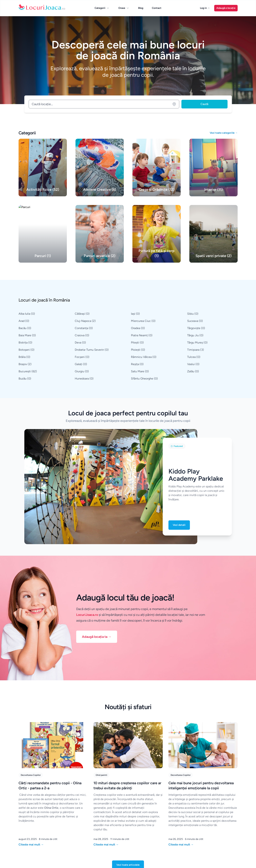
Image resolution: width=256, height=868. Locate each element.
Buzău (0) (25, 379)
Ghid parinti (101, 660)
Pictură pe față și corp (181, 831)
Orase (124, 8)
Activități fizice (177, 816)
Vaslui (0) (193, 364)
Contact (157, 8)
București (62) (28, 371)
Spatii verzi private (216, 809)
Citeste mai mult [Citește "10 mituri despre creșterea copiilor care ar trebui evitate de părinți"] (106, 729)
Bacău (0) (25, 328)
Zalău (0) (193, 371)
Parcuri (172, 809)
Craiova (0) (82, 335)
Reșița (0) (137, 364)
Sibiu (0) (193, 314)
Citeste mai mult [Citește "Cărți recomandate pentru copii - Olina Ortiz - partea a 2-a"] (31, 729)
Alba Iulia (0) (27, 314)
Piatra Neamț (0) (142, 335)
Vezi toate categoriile (224, 133)
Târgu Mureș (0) (197, 342)
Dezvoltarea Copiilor (31, 660)
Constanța (137, 809)
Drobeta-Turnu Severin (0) (92, 350)
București (99, 809)
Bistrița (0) (25, 342)
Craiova (135, 816)
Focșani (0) (82, 357)
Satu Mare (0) (140, 371)
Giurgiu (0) (82, 371)
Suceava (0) (195, 321)
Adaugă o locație (226, 8)
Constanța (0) (84, 328)
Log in (205, 8)
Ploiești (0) (138, 350)
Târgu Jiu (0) (195, 335)
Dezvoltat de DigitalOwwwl (83, 860)
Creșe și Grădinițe (216, 831)
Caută (204, 104)
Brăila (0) (24, 357)
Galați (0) (81, 364)
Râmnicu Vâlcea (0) (144, 357)
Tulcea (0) (194, 357)
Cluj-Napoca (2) (85, 321)
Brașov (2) (25, 364)
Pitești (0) (137, 342)
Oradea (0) (138, 328)
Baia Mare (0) (27, 335)
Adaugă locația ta (97, 522)
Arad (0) (24, 321)
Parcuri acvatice (215, 816)
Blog (141, 8)
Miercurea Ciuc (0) (143, 321)
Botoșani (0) (26, 350)
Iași (95, 831)
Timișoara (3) (196, 350)
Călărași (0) (82, 314)
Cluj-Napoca (101, 816)
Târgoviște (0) (196, 328)
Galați (134, 831)
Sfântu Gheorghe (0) (144, 379)
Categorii (102, 8)
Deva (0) (80, 342)
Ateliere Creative (215, 824)
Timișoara (99, 824)
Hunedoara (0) (84, 379)
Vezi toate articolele (128, 750)
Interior (173, 824)
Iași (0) (135, 314)
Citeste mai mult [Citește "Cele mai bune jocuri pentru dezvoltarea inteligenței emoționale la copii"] (181, 729)
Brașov (135, 824)
